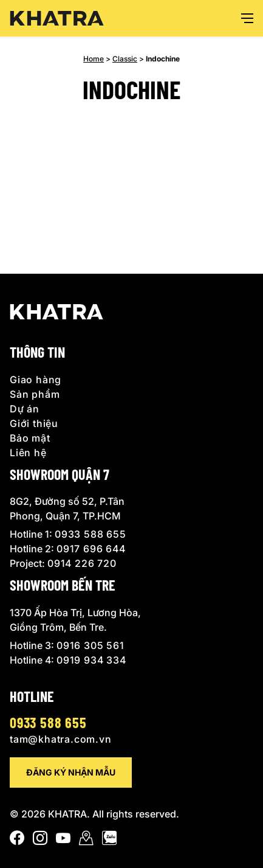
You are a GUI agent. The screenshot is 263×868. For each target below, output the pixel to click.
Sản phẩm (35, 394)
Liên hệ (28, 453)
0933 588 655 (91, 534)
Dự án (25, 409)
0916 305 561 (91, 645)
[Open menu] (247, 18)
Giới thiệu (34, 423)
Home (94, 59)
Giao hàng (36, 380)
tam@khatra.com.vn (61, 739)
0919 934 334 (91, 660)
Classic (125, 59)
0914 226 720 (82, 563)
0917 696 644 (91, 549)
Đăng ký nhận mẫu (71, 772)
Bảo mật (30, 438)
